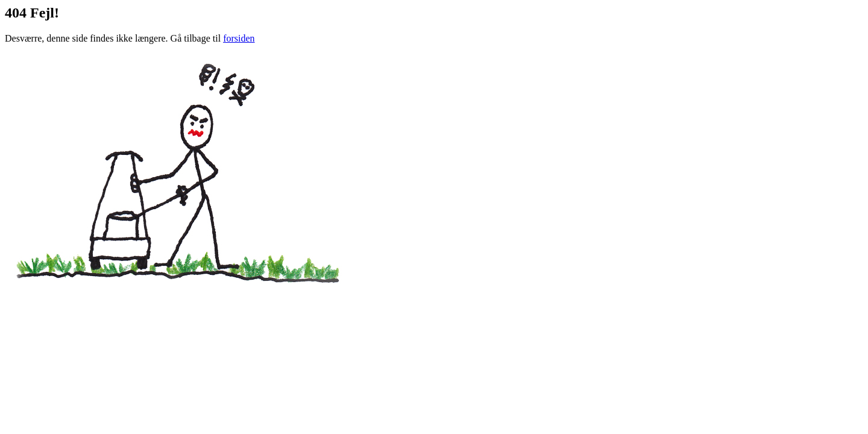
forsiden (239, 38)
